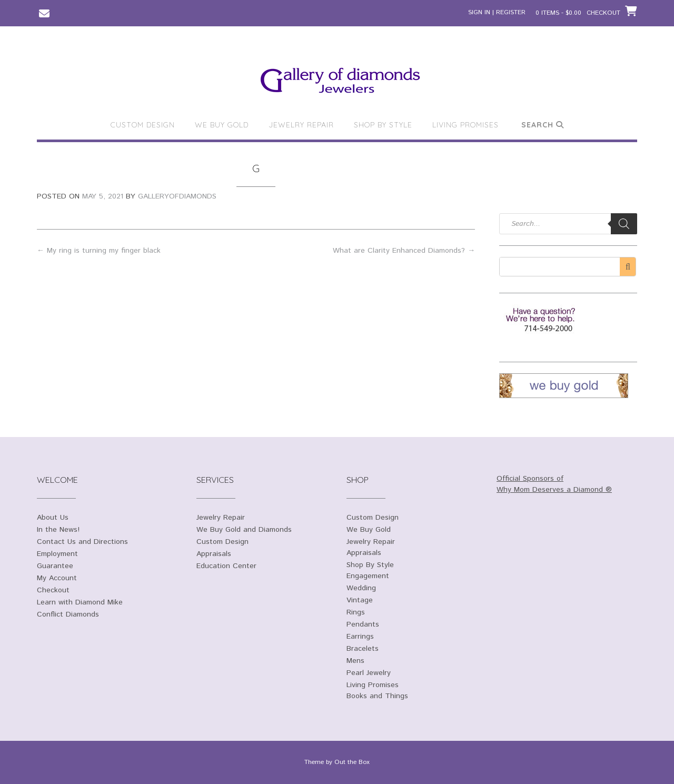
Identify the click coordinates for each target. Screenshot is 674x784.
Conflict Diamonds (68, 614)
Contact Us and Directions (82, 542)
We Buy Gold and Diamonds (244, 530)
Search (543, 125)
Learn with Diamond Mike (80, 602)
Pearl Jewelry (369, 673)
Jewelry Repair (301, 125)
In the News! (58, 530)
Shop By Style (383, 125)
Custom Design (143, 125)
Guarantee (55, 566)
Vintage (360, 600)
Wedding (361, 588)
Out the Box (352, 762)
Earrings (360, 637)
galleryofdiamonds (177, 196)
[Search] (624, 224)
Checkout (53, 590)
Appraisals (214, 554)
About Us (53, 518)
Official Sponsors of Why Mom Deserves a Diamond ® (554, 484)
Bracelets (363, 649)
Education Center (226, 566)
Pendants (363, 624)
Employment (57, 554)
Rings (356, 612)
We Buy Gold (222, 125)
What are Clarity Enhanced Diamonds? (404, 251)
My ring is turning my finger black (99, 251)
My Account (57, 578)
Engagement (368, 576)
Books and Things (377, 696)
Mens (355, 661)
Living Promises (465, 125)
